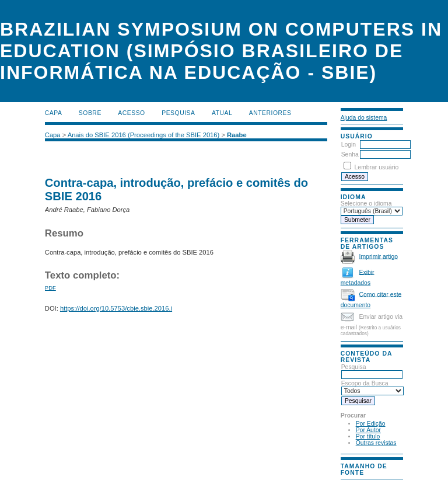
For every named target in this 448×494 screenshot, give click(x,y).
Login (349, 145)
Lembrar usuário (377, 167)
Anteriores (270, 113)
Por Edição (371, 424)
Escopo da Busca (372, 387)
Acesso (131, 113)
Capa (54, 113)
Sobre (90, 113)
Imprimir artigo (379, 256)
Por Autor (368, 430)
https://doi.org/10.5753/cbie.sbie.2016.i (116, 308)
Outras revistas (376, 443)
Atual (222, 113)
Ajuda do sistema (364, 118)
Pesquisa (372, 371)
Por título (368, 436)
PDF (50, 288)
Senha (350, 154)
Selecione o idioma (366, 203)
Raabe (237, 135)
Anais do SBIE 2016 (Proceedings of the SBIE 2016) (144, 135)
